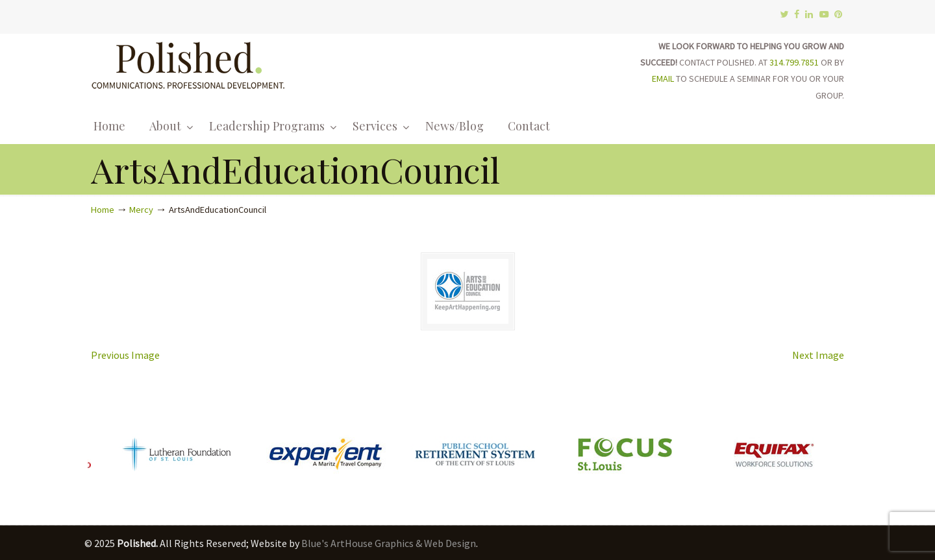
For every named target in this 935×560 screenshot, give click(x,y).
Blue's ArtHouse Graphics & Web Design (389, 543)
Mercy (141, 210)
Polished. (188, 63)
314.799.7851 (794, 62)
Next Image (818, 355)
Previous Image (125, 355)
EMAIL (663, 79)
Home (103, 210)
